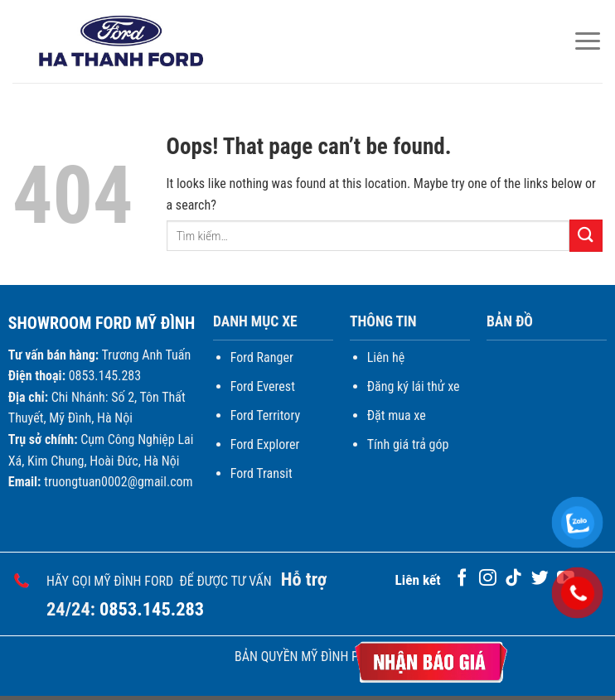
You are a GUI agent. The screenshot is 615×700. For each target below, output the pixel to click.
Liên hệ (386, 357)
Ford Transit (261, 473)
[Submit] (586, 236)
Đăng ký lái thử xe (414, 386)
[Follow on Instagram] (488, 579)
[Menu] (588, 41)
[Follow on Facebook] (462, 579)
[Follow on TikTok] (513, 579)
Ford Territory (265, 415)
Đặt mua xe (397, 415)
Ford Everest (263, 386)
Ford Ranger (262, 357)
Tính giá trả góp (408, 444)
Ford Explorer (265, 444)
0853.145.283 (152, 609)
